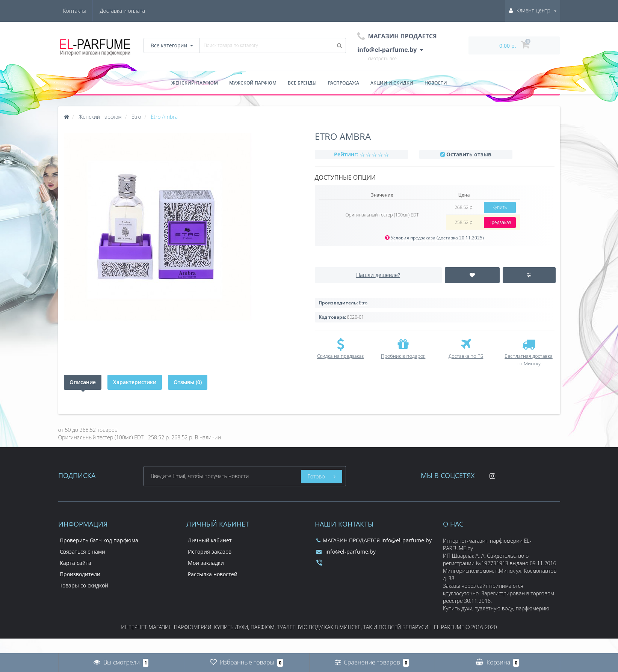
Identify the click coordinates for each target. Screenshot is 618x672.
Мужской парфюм (253, 83)
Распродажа (344, 83)
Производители (80, 574)
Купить (500, 207)
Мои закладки (206, 563)
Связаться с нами (82, 552)
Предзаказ (500, 222)
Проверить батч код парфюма (99, 540)
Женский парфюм (195, 83)
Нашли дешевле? (378, 275)
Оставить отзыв (469, 154)
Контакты (134, 11)
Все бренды (302, 83)
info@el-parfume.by (346, 552)
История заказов (210, 552)
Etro (363, 303)
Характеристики (135, 382)
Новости (436, 83)
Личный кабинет (210, 540)
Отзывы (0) (188, 382)
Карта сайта (76, 563)
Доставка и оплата (86, 11)
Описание (83, 382)
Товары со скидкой (84, 585)
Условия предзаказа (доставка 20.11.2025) (434, 238)
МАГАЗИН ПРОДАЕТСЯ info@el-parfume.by (374, 540)
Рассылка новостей (213, 574)
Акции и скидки (392, 83)
